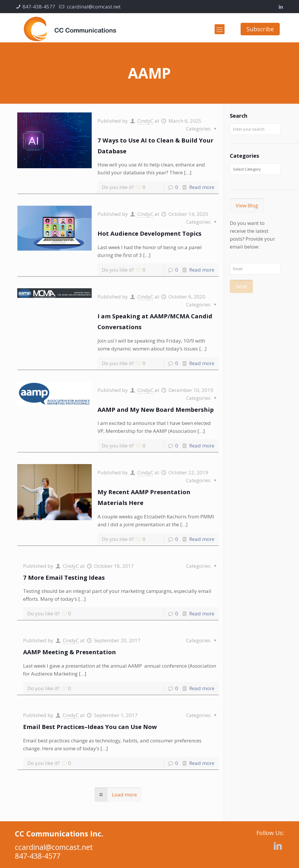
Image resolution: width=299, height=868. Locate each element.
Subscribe (260, 29)
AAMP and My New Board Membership (156, 409)
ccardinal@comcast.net (93, 7)
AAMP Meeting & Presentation (69, 652)
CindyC (145, 121)
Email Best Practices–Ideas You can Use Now (90, 727)
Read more (202, 187)
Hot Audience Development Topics (149, 233)
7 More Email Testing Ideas (64, 577)
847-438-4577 (39, 7)
